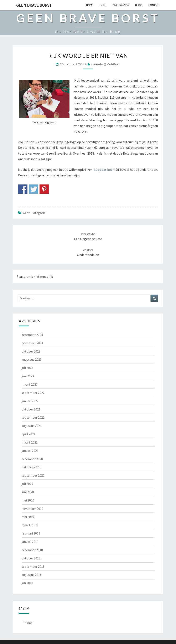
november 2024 (32, 343)
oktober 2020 (31, 467)
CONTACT (154, 5)
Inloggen (28, 622)
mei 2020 (28, 500)
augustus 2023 (32, 359)
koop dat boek (104, 170)
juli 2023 (27, 368)
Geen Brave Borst (34, 5)
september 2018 (33, 567)
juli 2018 (27, 583)
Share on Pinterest (44, 189)
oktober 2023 (31, 351)
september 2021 (33, 417)
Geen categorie (34, 213)
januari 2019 (30, 542)
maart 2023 (30, 384)
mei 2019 (28, 517)
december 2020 (32, 459)
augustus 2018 (32, 575)
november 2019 (32, 509)
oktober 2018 (31, 558)
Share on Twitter (34, 189)
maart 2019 (30, 525)
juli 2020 (27, 484)
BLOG (139, 5)
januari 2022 (30, 401)
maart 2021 (30, 442)
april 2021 (28, 434)
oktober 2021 (31, 409)
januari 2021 (30, 451)
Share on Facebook (23, 189)
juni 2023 (28, 376)
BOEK (103, 5)
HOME (90, 5)
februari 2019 (31, 533)
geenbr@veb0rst (106, 64)
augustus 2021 (32, 426)
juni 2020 (28, 492)
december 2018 (32, 550)
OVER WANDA (121, 5)
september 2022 (33, 393)
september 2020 (33, 475)
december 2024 (32, 335)
